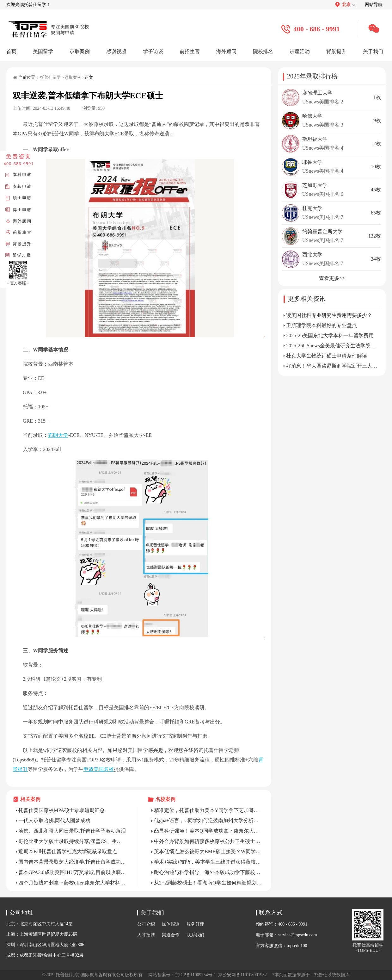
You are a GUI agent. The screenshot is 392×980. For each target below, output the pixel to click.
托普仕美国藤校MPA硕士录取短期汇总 (61, 810)
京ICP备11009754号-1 (196, 975)
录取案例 (73, 77)
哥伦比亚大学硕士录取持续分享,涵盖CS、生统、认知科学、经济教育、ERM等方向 (72, 841)
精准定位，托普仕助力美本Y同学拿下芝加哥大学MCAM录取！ (208, 810)
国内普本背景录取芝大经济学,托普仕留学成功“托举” (72, 862)
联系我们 (195, 935)
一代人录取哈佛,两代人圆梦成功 (54, 820)
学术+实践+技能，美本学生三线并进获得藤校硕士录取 (208, 862)
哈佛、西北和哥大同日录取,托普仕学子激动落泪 (72, 831)
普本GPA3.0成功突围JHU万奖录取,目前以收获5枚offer (72, 872)
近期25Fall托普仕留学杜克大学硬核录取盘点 (68, 851)
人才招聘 (146, 935)
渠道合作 (171, 935)
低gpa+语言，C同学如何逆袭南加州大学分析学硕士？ (208, 820)
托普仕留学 (50, 77)
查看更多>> (332, 278)
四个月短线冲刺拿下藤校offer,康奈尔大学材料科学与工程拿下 (72, 883)
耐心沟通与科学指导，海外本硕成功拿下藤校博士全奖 (208, 872)
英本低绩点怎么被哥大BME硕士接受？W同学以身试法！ (208, 851)
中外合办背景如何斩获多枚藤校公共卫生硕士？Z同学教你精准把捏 (208, 841)
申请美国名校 (99, 769)
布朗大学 (58, 435)
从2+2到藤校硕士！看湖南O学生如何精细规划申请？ (208, 883)
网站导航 (374, 5)
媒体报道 (171, 924)
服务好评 (195, 924)
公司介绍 (146, 924)
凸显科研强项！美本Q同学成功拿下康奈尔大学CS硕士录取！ (208, 831)
